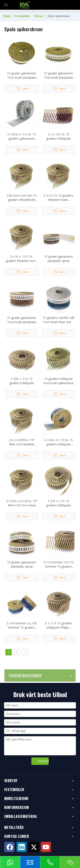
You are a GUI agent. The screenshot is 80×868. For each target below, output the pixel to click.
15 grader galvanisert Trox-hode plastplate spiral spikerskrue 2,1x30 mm (22, 75)
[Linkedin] (22, 847)
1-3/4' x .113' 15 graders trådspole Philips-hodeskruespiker (58, 503)
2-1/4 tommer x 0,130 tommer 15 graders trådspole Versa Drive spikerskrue (22, 625)
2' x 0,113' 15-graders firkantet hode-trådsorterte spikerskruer (58, 198)
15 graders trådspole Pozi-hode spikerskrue (58, 381)
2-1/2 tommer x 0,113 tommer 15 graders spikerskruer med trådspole (58, 564)
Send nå (43, 761)
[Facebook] (9, 847)
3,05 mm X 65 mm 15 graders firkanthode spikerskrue (22, 198)
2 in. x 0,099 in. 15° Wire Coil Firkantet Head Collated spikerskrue (22, 442)
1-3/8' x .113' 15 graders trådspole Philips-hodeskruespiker (22, 381)
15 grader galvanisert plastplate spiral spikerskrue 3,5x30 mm (22, 564)
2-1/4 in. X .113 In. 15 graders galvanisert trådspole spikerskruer (22, 136)
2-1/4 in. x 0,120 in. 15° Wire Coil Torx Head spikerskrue (22, 503)
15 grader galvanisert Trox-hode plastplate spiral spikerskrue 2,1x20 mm (58, 75)
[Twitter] (34, 847)
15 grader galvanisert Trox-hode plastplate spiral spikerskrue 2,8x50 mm (22, 320)
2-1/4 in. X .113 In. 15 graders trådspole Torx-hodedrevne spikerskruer (58, 442)
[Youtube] (46, 847)
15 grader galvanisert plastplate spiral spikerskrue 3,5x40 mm (58, 259)
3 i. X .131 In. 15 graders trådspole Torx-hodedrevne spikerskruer (58, 136)
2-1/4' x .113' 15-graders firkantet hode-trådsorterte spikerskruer (22, 259)
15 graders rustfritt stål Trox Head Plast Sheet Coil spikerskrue (58, 320)
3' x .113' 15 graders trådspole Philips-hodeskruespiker (58, 625)
